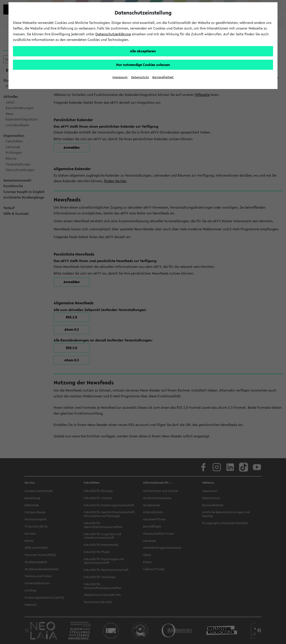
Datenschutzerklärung (113, 34)
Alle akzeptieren (143, 51)
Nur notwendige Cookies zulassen (143, 65)
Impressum (120, 77)
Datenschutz (140, 77)
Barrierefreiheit (163, 77)
